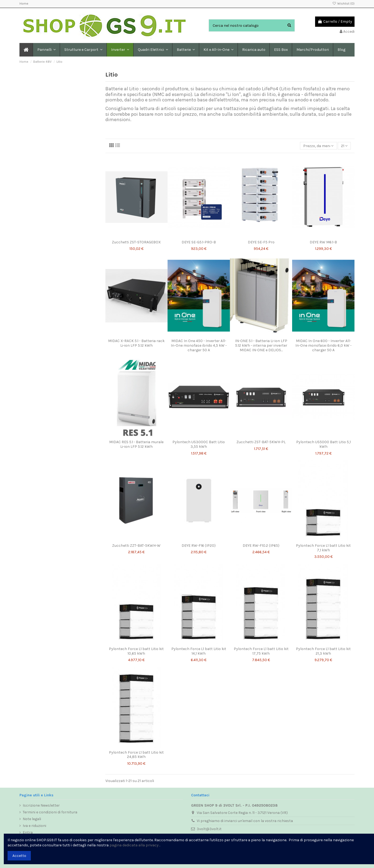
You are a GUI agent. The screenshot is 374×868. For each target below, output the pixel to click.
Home (24, 4)
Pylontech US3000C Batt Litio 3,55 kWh (199, 444)
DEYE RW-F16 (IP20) (199, 546)
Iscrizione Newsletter (41, 805)
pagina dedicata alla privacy (134, 845)
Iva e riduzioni (34, 826)
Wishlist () (343, 4)
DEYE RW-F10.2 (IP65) (261, 546)
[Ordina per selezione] (318, 146)
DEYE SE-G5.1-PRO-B (199, 242)
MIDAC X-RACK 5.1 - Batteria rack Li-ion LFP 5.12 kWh (136, 343)
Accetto (19, 856)
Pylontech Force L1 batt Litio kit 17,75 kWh (261, 651)
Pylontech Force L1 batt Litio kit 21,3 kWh (323, 651)
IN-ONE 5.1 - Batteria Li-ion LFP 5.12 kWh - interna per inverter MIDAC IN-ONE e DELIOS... (261, 345)
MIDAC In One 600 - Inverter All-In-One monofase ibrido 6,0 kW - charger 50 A (323, 345)
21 (344, 146)
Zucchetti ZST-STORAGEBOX (136, 242)
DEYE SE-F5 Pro (261, 242)
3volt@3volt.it (209, 829)
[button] (83, 50)
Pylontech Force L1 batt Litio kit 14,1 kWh (199, 651)
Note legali (32, 819)
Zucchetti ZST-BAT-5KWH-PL (261, 442)
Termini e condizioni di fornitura (50, 812)
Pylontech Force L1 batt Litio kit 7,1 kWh (323, 548)
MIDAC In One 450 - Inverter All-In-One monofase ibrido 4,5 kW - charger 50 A (199, 345)
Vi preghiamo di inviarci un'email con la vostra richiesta (245, 821)
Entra (28, 832)
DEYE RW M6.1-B (323, 242)
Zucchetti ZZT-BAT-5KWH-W (136, 546)
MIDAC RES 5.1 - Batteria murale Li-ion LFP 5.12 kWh (136, 444)
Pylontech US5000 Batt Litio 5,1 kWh (323, 444)
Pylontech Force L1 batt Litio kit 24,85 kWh (136, 755)
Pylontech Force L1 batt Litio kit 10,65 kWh (136, 651)
